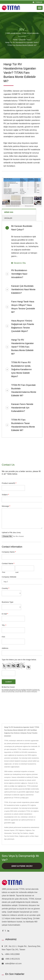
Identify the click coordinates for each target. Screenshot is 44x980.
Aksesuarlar (8, 833)
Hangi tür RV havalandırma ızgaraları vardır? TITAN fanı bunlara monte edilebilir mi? (22, 44)
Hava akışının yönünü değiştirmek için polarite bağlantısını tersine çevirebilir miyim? (23, 326)
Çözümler (22, 40)
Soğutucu (28, 830)
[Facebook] (3, 931)
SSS (29, 40)
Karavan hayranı (9, 830)
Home (15, 40)
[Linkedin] (8, 931)
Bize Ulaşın (35, 836)
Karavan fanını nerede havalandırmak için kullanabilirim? (22, 408)
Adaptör (31, 833)
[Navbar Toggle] (40, 8)
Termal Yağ (16, 833)
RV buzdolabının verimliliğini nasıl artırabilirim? (19, 274)
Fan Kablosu (24, 833)
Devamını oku (19, 263)
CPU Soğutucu (20, 830)
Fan (33, 830)
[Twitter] (5, 931)
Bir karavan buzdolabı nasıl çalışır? (22, 228)
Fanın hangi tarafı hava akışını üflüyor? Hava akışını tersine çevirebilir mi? (23, 307)
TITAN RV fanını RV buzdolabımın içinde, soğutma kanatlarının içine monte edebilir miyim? (21, 369)
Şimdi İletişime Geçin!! (22, 866)
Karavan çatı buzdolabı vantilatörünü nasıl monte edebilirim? (23, 289)
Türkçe (39, 2)
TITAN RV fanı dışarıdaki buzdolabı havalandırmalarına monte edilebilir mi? (24, 390)
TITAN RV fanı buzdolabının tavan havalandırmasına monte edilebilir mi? (23, 425)
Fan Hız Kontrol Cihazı (11, 836)
